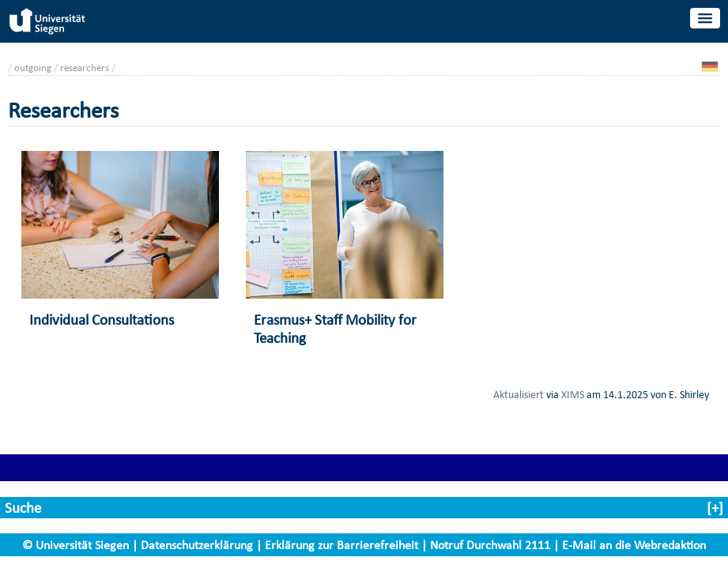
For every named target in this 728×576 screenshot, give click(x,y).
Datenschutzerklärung (197, 545)
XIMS (573, 394)
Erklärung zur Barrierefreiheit (341, 545)
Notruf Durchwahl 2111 (490, 545)
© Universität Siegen (75, 545)
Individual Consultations (102, 320)
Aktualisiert (519, 394)
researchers (85, 68)
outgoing (33, 68)
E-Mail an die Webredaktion (634, 545)
